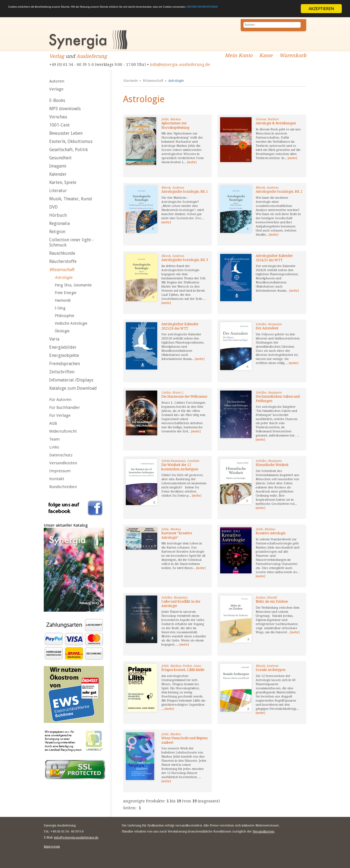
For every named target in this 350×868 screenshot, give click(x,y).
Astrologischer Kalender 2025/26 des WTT (180, 326)
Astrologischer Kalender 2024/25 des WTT (274, 258)
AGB (53, 423)
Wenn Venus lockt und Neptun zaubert (184, 740)
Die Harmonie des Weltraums (184, 397)
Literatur (58, 191)
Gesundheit (60, 158)
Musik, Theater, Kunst (71, 199)
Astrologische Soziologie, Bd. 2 (279, 192)
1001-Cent (59, 125)
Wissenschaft (62, 270)
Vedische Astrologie (71, 323)
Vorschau (58, 117)
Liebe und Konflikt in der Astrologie (181, 604)
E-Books (57, 100)
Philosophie (64, 316)
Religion (57, 232)
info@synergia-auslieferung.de (180, 64)
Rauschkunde (62, 253)
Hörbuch (58, 215)
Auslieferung (92, 56)
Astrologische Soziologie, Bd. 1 (185, 192)
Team (54, 439)
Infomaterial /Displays (71, 380)
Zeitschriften (62, 372)
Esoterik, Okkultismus (71, 141)
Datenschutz (61, 455)
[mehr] (192, 162)
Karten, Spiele (63, 182)
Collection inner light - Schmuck (72, 242)
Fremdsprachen (65, 364)
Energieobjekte (64, 355)
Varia (54, 339)
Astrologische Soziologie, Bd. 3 (185, 260)
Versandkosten (63, 463)
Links (54, 447)
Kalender (58, 174)
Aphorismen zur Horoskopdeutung (175, 125)
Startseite (130, 81)
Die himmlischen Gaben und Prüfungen (278, 399)
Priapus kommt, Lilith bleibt (183, 670)
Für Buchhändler (65, 407)
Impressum (60, 471)
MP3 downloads (65, 109)
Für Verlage (60, 415)
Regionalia (59, 223)
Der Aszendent (267, 328)
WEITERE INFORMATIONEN (57, 14)
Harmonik (63, 300)
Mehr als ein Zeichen (272, 602)
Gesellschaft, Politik (68, 150)
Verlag (57, 56)
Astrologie (63, 277)
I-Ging (60, 308)
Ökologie (62, 331)
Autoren (57, 81)
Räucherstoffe (63, 261)
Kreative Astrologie (271, 533)
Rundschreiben (63, 487)
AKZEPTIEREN (321, 9)
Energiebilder (63, 347)
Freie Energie (65, 293)
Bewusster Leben (66, 133)
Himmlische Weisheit (272, 465)
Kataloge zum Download (73, 388)
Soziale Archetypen (271, 670)
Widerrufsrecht (63, 431)
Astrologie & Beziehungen (276, 123)
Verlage (56, 89)
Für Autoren (60, 400)
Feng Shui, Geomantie (73, 285)
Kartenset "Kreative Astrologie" (177, 535)
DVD (53, 207)
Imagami (58, 166)
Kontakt (57, 479)
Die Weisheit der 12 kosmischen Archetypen (180, 467)
